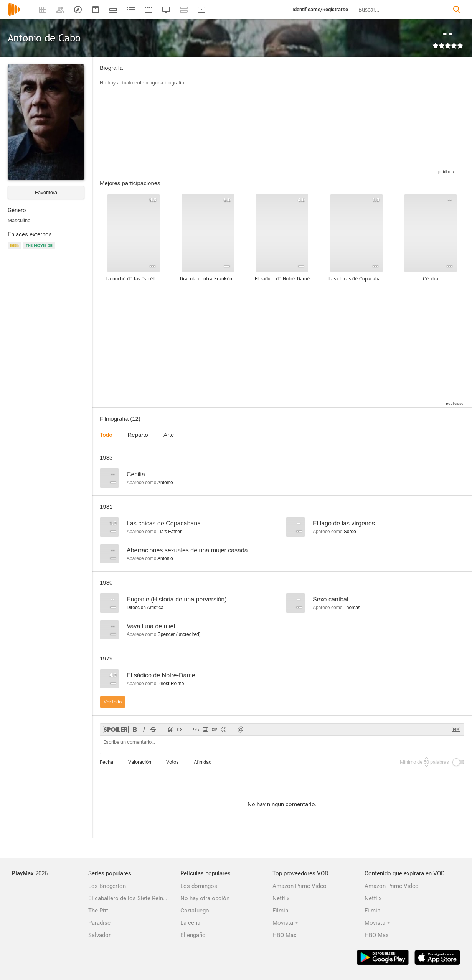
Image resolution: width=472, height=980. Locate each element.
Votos (172, 762)
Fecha (106, 762)
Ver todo (113, 702)
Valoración (140, 762)
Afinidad (203, 762)
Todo (106, 435)
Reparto (138, 435)
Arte (169, 435)
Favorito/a (46, 192)
